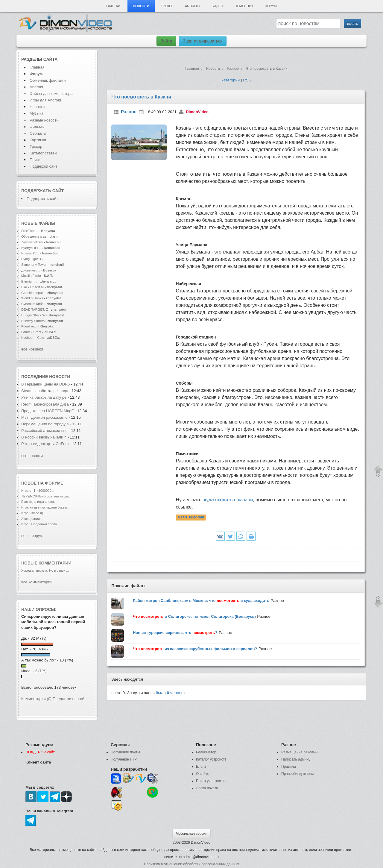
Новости (141, 6)
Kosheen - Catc (33, 338)
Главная (114, 6)
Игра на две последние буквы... (45, 507)
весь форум (32, 536)
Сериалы (38, 133)
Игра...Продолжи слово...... (42, 524)
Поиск (35, 160)
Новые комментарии (46, 563)
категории (231, 80)
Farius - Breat (31, 332)
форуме (54, 483)
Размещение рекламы (300, 752)
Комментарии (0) (36, 699)
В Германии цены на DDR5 (45, 384)
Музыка (37, 113)
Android (193, 6)
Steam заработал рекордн (45, 391)
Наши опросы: (39, 609)
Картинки (38, 140)
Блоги (201, 767)
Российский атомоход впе (44, 431)
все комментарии (37, 582)
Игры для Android (45, 100)
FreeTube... (30, 231)
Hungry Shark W (33, 315)
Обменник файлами (48, 80)
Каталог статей (43, 153)
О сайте (203, 774)
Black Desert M (32, 287)
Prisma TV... (30, 253)
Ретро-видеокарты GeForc (45, 444)
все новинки (32, 349)
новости (60, 377)
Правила (289, 767)
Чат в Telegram (191, 518)
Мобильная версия (191, 834)
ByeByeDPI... (31, 248)
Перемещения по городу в (45, 424)
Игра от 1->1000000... (38, 491)
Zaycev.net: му (32, 242)
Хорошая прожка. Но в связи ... (45, 570)
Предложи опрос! (68, 699)
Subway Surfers (33, 321)
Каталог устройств (211, 759)
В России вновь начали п (44, 437)
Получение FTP (124, 759)
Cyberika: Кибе (32, 304)
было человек (171, 693)
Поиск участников (211, 781)
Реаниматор (206, 752)
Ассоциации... (32, 519)
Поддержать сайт (42, 191)
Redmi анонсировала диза (45, 404)
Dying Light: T (31, 259)
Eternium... (29, 281)
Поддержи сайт (43, 166)
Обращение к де (34, 236)
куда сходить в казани (228, 500)
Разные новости (44, 120)
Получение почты (125, 752)
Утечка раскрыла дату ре (44, 397)
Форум (271, 6)
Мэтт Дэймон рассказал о (44, 417)
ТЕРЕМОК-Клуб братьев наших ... (47, 496)
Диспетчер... (31, 270)
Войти (166, 41)
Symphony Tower (34, 265)
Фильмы (37, 127)
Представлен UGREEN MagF (47, 411)
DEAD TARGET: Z (35, 309)
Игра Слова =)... (34, 513)
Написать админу (296, 759)
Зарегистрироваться (203, 41)
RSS (247, 80)
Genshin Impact (33, 293)
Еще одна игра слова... (39, 502)
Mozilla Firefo (31, 276)
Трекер (167, 6)
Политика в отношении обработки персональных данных (191, 864)
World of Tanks (32, 298)
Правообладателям (297, 774)
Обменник (244, 6)
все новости (32, 456)
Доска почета (207, 788)
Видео (217, 6)
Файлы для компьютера (51, 94)
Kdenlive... (29, 326)
